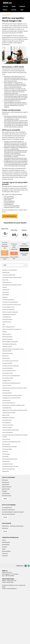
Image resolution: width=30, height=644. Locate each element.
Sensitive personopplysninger (8, 469)
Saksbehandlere (6, 494)
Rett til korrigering (6, 454)
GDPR (4, 324)
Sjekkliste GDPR (6, 471)
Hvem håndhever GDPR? (7, 373)
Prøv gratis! (24, 250)
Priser (14, 6)
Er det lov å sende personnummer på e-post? (12, 305)
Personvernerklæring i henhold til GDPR (11, 430)
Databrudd (5, 287)
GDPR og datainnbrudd (7, 337)
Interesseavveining (6, 400)
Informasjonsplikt (6, 390)
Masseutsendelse (6, 551)
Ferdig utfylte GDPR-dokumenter (9, 315)
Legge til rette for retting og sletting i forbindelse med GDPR (15, 410)
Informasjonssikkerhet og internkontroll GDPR (12, 395)
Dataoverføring (6, 292)
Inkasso (5, 10)
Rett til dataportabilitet (7, 449)
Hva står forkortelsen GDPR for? (9, 371)
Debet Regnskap (6, 542)
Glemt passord (6, 482)
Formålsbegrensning (7, 317)
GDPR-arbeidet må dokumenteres (9, 344)
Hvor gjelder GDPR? (6, 381)
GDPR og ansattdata (7, 334)
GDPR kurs (5, 332)
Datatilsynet (5, 297)
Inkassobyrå (5, 528)
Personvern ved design (7, 428)
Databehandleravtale (7, 282)
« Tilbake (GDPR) (6, 15)
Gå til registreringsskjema (10, 216)
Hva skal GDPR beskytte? (8, 368)
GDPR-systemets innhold (8, 353)
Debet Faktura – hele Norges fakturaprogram (13, 526)
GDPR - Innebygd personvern (8, 327)
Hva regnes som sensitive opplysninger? (11, 366)
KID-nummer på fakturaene (9, 514)
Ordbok (4, 549)
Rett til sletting (5, 457)
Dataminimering (6, 290)
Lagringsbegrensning (7, 408)
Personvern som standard (8, 425)
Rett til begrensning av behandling (9, 447)
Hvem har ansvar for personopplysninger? (11, 376)
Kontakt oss (5, 554)
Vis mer (5, 499)
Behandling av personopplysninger (10, 270)
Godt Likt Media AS (12, 589)
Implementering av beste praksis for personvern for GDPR (14, 388)
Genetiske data (5, 356)
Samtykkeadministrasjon (8, 464)
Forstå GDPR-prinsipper (7, 319)
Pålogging (4, 491)
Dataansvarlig (5, 280)
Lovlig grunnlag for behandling (9, 413)
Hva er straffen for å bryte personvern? (10, 361)
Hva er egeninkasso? (7, 508)
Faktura (14, 10)
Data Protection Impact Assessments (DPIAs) (12, 277)
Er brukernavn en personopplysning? (10, 302)
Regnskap (22, 6)
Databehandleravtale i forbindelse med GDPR (12, 285)
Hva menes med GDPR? (7, 363)
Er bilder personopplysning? (8, 300)
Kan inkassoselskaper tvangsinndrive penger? (13, 512)
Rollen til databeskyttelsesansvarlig (10, 459)
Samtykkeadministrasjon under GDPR (10, 466)
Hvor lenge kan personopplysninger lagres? (11, 383)
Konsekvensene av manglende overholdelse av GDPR (13, 405)
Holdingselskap (6, 545)
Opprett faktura (6, 485)
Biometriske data (6, 273)
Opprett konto (5, 253)
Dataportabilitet (6, 295)
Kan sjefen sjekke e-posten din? (9, 403)
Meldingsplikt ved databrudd (8, 418)
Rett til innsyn (5, 452)
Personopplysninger (7, 423)
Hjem (22, 10)
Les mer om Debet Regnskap (24, 254)
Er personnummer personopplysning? (10, 312)
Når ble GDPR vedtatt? (7, 420)
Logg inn (5, 6)
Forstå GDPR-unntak (7, 322)
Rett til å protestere (6, 444)
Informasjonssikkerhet (7, 393)
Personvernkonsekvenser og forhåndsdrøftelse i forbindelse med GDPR (15, 436)
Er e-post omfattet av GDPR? (8, 307)
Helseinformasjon (6, 358)
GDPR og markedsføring (7, 339)
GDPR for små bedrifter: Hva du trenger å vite (12, 329)
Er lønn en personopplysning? (9, 310)
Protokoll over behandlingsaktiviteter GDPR (11, 442)
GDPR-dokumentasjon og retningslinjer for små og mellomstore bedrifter (13, 350)
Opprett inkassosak (7, 487)
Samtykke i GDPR (6, 462)
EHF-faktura (5, 480)
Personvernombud (6, 439)
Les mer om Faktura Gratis (5, 258)
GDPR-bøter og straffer (7, 347)
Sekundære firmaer (7, 496)
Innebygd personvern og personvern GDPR (11, 398)
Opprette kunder (6, 489)
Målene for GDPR (6, 415)
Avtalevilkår (5, 556)
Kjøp (14, 253)
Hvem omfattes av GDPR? (8, 378)
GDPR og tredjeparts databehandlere (10, 342)
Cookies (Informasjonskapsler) (9, 275)
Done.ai (4, 540)
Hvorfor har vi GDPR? (7, 386)
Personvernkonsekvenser (8, 432)
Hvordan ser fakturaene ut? (9, 510)
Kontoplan (5, 547)
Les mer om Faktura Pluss (14, 258)
